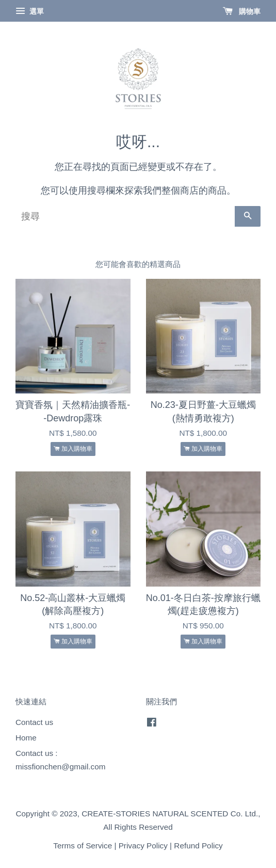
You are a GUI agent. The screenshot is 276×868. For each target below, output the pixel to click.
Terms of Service (83, 846)
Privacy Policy (143, 846)
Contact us (34, 722)
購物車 (242, 11)
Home (26, 738)
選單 (30, 11)
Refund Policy (198, 846)
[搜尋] (125, 216)
